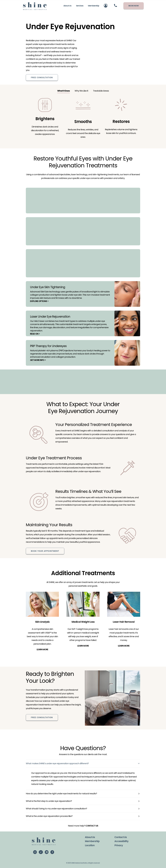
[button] (35, 852)
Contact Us (121, 837)
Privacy (119, 845)
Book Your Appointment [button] (45, 551)
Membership (92, 841)
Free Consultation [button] (42, 77)
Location (90, 845)
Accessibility (121, 841)
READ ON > (35, 334)
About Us (90, 837)
